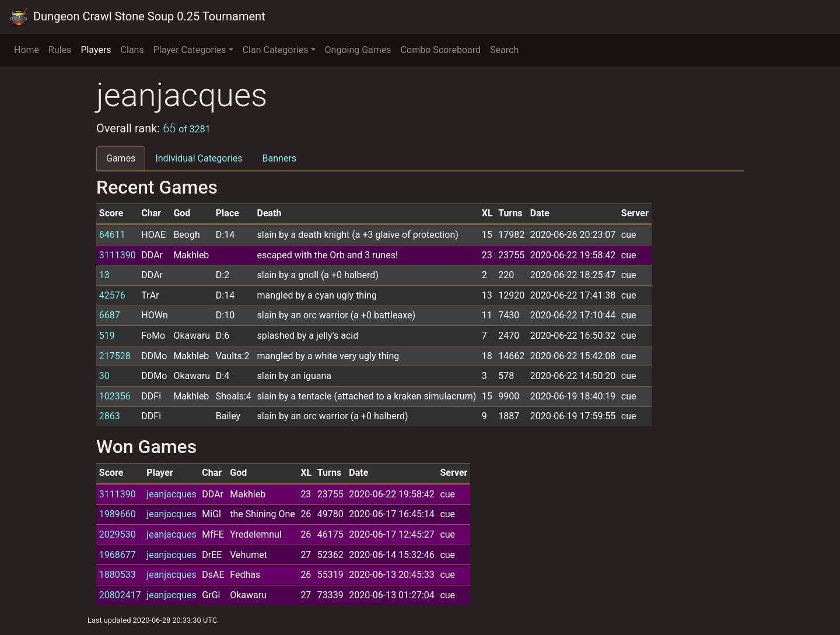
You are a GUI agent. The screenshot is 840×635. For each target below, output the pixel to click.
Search (504, 50)
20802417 (120, 595)
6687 (110, 315)
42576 (112, 295)
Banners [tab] (280, 158)
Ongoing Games (358, 50)
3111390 (118, 255)
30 (104, 376)
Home (27, 50)
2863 (110, 416)
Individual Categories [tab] (199, 158)
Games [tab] (121, 158)
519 (107, 336)
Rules (60, 50)
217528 (115, 356)
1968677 (118, 555)
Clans (132, 50)
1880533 (118, 575)
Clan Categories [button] (276, 50)
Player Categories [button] (190, 50)
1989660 (118, 514)
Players (96, 50)
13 (104, 275)
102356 (115, 396)
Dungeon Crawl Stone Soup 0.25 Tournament (137, 17)
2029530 (118, 534)
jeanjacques (171, 494)
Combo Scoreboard (441, 50)
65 (187, 128)
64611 (112, 235)
